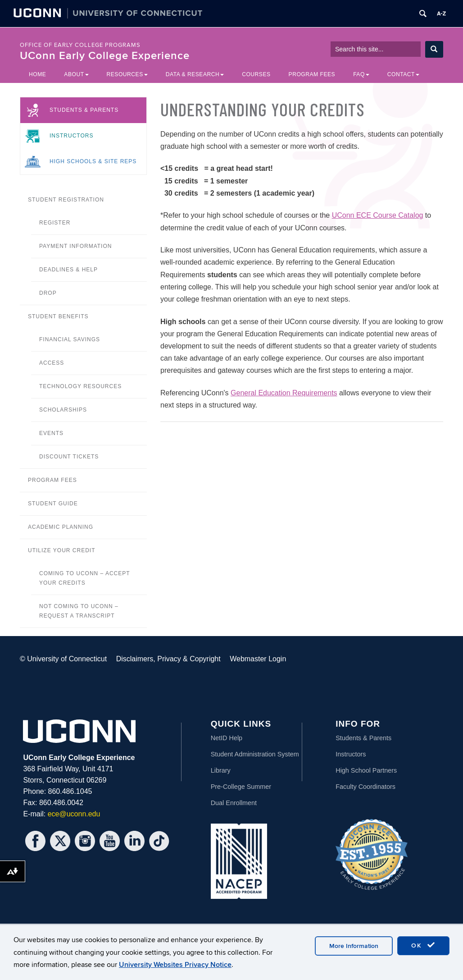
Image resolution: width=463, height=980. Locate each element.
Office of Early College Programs (80, 45)
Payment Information (75, 246)
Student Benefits (58, 316)
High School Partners (366, 770)
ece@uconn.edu (74, 814)
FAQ (361, 74)
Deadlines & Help (68, 270)
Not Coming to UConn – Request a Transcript (79, 611)
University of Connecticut (67, 659)
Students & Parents (84, 110)
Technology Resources (80, 386)
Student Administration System (255, 754)
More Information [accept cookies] (354, 946)
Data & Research (195, 74)
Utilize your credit (61, 550)
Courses (256, 74)
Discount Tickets (69, 457)
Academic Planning (61, 527)
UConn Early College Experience (105, 56)
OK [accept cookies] (423, 945)
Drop (48, 293)
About (76, 74)
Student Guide (53, 504)
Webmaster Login (258, 659)
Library (221, 770)
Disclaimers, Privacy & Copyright (168, 659)
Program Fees (312, 74)
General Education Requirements (284, 393)
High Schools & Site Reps (93, 161)
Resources (127, 74)
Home (37, 74)
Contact (403, 74)
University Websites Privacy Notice (175, 965)
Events (51, 433)
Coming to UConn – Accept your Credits (84, 578)
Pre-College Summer (241, 787)
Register (55, 223)
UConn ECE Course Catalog (378, 215)
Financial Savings (70, 339)
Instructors (71, 136)
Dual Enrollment (234, 803)
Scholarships (63, 410)
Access (52, 363)
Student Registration (66, 200)
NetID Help (227, 738)
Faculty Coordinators (365, 787)
